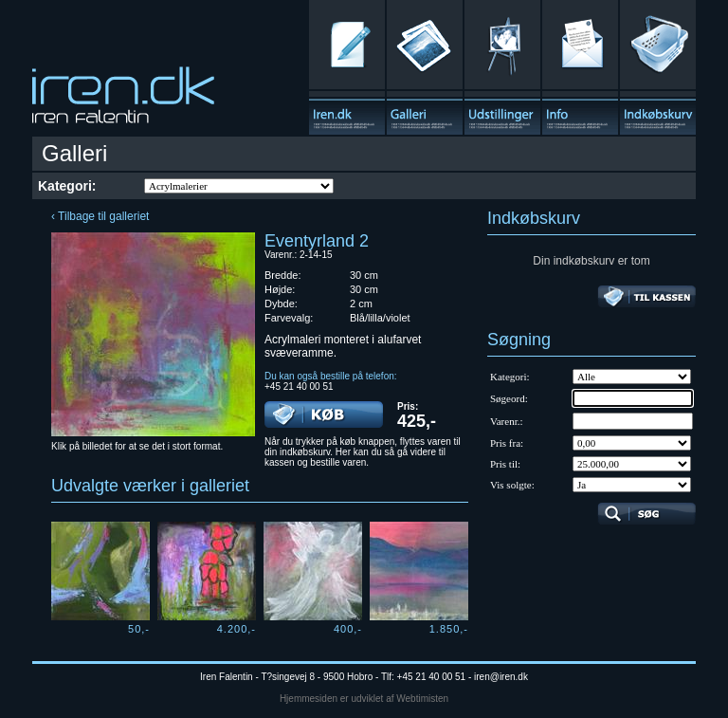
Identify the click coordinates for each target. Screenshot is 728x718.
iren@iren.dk (501, 677)
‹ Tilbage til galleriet (100, 216)
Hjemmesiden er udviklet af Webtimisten (364, 699)
